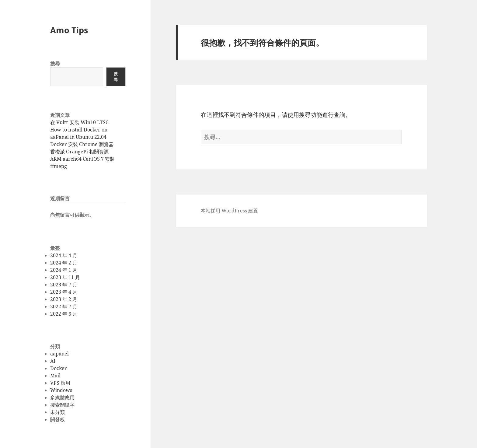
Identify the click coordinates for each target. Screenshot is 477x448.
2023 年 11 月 (65, 277)
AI (53, 361)
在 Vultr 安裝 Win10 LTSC (79, 122)
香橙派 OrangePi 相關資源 (79, 152)
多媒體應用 (62, 397)
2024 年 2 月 (64, 263)
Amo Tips (69, 30)
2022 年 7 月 (64, 306)
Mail (55, 376)
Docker (59, 368)
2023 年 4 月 (64, 292)
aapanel (59, 354)
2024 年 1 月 (64, 270)
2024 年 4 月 (64, 255)
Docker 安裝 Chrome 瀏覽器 (82, 144)
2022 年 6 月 (64, 314)
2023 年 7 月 (64, 285)
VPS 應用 (60, 383)
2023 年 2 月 (64, 299)
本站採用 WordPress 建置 (229, 211)
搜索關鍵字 (62, 405)
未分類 (57, 412)
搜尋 (55, 64)
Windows (61, 390)
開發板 (57, 419)
